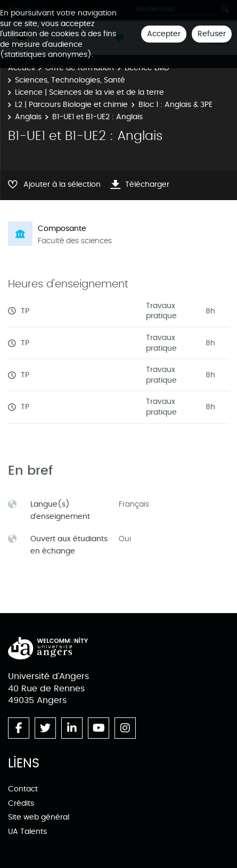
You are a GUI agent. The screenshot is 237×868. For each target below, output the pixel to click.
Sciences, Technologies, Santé (70, 80)
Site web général (39, 817)
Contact (23, 789)
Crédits (21, 803)
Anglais (28, 117)
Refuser (212, 34)
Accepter (164, 34)
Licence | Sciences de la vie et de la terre (89, 92)
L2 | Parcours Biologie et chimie (71, 105)
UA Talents (27, 832)
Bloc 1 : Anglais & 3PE (175, 105)
